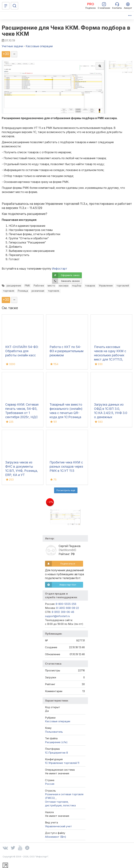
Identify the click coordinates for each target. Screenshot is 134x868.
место (51, 286)
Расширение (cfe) (56, 742)
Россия (50, 784)
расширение (14, 286)
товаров (90, 286)
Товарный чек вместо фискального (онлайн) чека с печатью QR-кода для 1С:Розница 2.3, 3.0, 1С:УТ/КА (66, 413)
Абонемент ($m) (56, 837)
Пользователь (54, 732)
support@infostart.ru (57, 616)
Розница (23, 291)
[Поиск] (14, 6)
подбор (77, 286)
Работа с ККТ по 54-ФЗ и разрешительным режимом (66, 351)
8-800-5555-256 (66, 604)
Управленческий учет (58, 826)
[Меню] (6, 6)
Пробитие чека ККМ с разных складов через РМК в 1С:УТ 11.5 (66, 466)
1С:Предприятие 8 (56, 753)
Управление (106, 286)
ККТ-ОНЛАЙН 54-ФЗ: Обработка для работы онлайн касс (22, 351)
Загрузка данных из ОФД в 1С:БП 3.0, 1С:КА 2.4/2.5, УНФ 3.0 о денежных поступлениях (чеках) (111, 413)
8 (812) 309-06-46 (63, 612)
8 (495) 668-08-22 (68, 608)
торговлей (123, 286)
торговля (9, 291)
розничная (38, 291)
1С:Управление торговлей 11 (62, 763)
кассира (64, 286)
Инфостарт (60, 269)
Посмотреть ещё (66, 490)
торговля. (54, 291)
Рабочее (39, 286)
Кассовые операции (58, 721)
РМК (27, 286)
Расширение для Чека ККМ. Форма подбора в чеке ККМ (66, 31)
